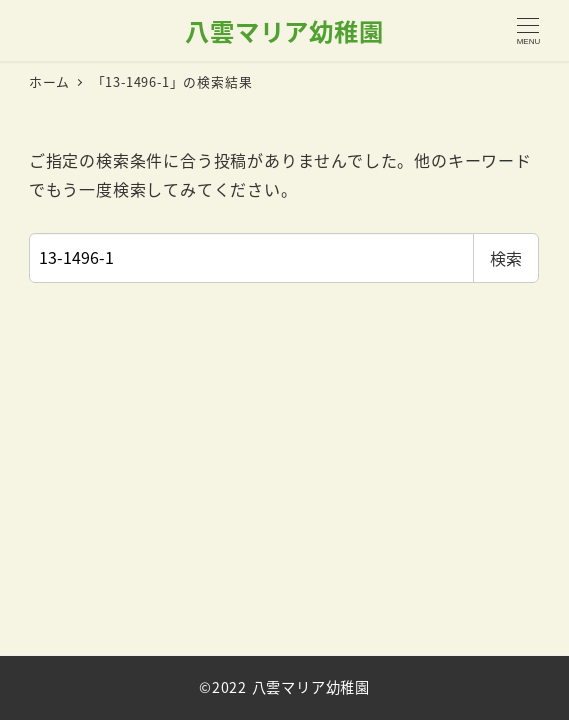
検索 (506, 258)
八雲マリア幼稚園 (284, 30)
